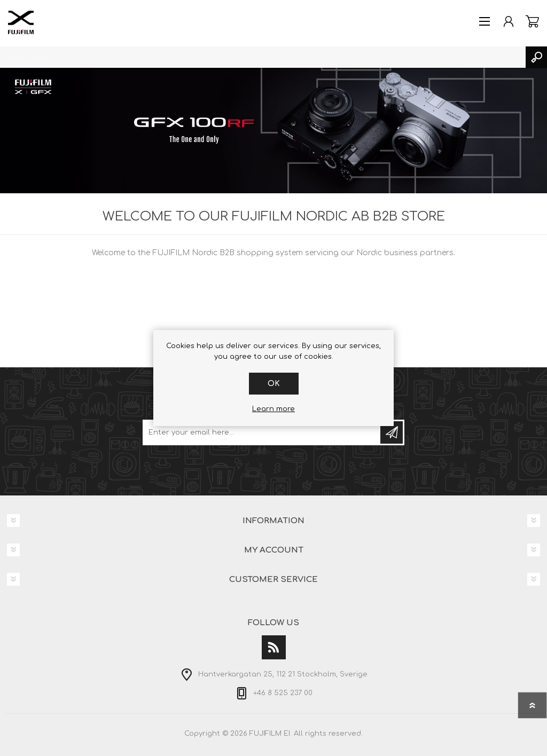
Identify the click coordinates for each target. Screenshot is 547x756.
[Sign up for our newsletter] (262, 432)
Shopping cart (532, 21)
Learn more (273, 409)
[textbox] (263, 57)
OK (274, 384)
